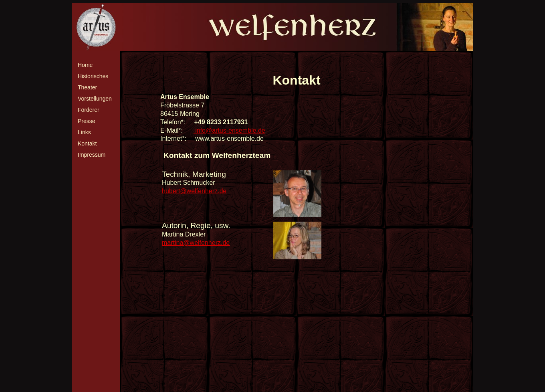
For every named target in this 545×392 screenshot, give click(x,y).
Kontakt (87, 143)
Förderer (89, 110)
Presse (87, 121)
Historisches (93, 76)
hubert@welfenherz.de (194, 191)
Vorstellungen (95, 99)
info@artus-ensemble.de (229, 130)
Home (85, 65)
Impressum (92, 155)
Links (84, 132)
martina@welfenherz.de (196, 243)
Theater (87, 87)
